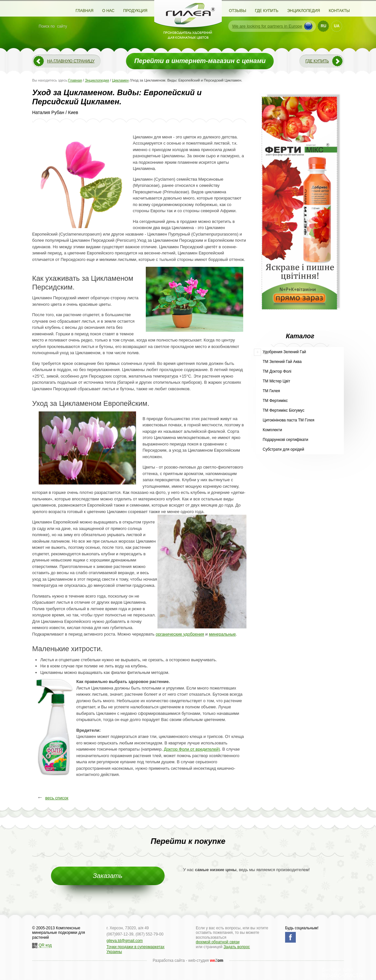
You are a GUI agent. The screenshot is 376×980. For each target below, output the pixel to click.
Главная (85, 11)
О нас (108, 11)
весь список (57, 798)
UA (337, 26)
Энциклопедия (303, 11)
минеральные (222, 634)
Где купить (267, 11)
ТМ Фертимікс (275, 401)
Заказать (108, 876)
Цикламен (120, 80)
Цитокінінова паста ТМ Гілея (288, 420)
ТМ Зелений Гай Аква (282, 362)
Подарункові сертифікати (285, 440)
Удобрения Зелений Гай (284, 352)
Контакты (339, 11)
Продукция (135, 11)
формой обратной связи (218, 942)
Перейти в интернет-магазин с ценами (200, 61)
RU (324, 26)
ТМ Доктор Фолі (277, 371)
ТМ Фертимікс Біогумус (283, 410)
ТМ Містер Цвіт (276, 381)
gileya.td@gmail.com (125, 941)
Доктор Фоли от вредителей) (192, 749)
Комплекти (272, 430)
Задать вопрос (237, 947)
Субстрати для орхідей (283, 449)
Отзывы (238, 11)
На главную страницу (71, 61)
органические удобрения (180, 634)
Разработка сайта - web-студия (188, 961)
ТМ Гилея (271, 391)
